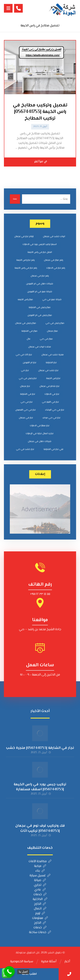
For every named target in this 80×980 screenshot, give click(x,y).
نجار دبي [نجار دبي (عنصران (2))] (25, 371)
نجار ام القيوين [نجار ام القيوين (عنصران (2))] (30, 363)
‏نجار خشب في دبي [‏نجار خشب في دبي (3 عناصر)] (25, 449)
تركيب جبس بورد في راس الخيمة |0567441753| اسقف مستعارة (40, 787)
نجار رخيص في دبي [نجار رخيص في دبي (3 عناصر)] (28, 378)
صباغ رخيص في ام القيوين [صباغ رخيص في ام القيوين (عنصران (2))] (40, 315)
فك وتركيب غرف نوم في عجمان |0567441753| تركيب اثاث (40, 828)
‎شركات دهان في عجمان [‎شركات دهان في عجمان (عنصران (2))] (40, 442)
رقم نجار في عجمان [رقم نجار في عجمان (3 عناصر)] (40, 276)
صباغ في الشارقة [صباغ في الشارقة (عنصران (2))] (29, 331)
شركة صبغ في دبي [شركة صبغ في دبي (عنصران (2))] (52, 300)
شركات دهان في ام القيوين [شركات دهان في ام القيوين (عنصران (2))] (40, 284)
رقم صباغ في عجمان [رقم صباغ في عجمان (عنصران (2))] (53, 260)
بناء (40, 871)
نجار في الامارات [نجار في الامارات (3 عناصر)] (52, 394)
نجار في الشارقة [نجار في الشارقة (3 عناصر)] (28, 394)
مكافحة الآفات (40, 861)
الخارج (40, 904)
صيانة (40, 880)
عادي (40, 890)
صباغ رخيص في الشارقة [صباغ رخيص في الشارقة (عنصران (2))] (40, 308)
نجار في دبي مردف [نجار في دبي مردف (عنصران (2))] (51, 418)
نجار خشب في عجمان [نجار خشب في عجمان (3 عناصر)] (48, 371)
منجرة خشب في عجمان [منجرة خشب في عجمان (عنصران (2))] (53, 355)
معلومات (40, 918)
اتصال (40, 909)
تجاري (40, 885)
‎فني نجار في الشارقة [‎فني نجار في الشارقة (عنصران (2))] (53, 449)
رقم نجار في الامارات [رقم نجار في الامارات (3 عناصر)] (56, 268)
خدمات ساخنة (40, 932)
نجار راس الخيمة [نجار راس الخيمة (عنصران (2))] (53, 378)
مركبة (40, 866)
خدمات (40, 895)
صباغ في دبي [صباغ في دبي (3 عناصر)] (46, 339)
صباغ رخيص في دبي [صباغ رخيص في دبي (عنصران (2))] (55, 323)
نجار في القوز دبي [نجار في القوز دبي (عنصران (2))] (50, 402)
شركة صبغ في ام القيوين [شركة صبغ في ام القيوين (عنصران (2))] (40, 292)
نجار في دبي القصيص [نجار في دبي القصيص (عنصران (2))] (25, 410)
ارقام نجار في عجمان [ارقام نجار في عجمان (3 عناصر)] (24, 237)
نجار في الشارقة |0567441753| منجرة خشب (40, 748)
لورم (40, 913)
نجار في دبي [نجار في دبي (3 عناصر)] (27, 402)
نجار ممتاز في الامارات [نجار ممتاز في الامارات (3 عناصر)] (40, 426)
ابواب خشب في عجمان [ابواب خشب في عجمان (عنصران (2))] (54, 237)
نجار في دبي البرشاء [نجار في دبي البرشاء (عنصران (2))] (55, 410)
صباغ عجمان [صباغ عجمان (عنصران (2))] (52, 331)
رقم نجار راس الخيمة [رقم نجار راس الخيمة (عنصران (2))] (25, 260)
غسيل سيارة (40, 876)
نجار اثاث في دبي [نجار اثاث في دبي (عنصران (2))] (24, 355)
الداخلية (40, 899)
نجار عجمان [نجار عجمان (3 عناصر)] (25, 386)
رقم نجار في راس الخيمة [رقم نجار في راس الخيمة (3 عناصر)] (26, 268)
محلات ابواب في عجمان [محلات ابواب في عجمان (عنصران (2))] (40, 347)
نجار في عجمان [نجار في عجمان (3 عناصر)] (26, 418)
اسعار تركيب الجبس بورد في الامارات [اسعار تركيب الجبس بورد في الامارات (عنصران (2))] (40, 244)
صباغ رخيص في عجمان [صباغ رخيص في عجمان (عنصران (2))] (26, 323)
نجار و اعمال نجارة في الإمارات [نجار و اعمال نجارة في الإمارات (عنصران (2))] (40, 434)
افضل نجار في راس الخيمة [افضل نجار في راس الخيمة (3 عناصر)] (40, 252)
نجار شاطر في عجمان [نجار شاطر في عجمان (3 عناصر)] (49, 386)
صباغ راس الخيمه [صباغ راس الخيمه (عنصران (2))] (25, 300)
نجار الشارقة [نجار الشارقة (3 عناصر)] (51, 363)
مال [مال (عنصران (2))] (29, 339)
